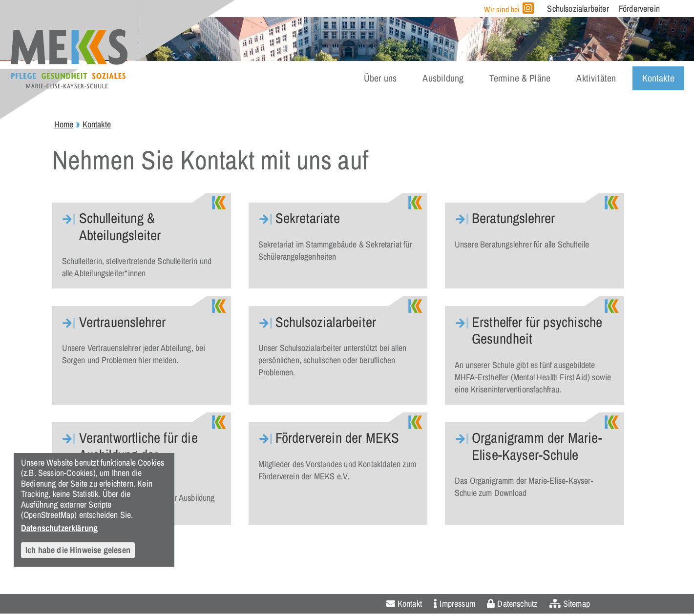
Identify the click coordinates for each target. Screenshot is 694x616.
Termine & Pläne (520, 78)
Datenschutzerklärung (60, 528)
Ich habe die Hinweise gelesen (78, 550)
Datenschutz (517, 604)
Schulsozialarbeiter (578, 9)
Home (64, 124)
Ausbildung (443, 78)
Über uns (380, 78)
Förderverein (639, 9)
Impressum (457, 604)
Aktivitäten (596, 78)
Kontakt (410, 604)
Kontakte (658, 78)
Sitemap (577, 604)
